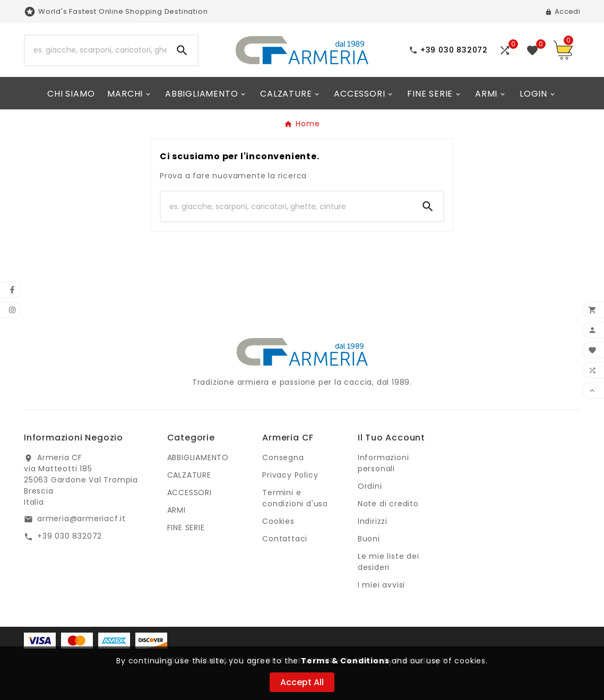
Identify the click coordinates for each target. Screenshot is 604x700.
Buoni (369, 539)
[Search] (182, 50)
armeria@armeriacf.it (81, 518)
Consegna (283, 457)
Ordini (370, 486)
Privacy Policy (290, 475)
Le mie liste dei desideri (389, 562)
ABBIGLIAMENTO (198, 457)
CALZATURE (189, 475)
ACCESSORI (189, 492)
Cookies (278, 521)
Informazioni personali (383, 463)
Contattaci (285, 539)
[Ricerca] (96, 50)
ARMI (176, 510)
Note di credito (388, 504)
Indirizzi (373, 521)
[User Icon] (563, 12)
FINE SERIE (186, 528)
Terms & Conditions (345, 661)
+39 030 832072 (70, 536)
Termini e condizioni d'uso (295, 498)
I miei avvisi (381, 585)
